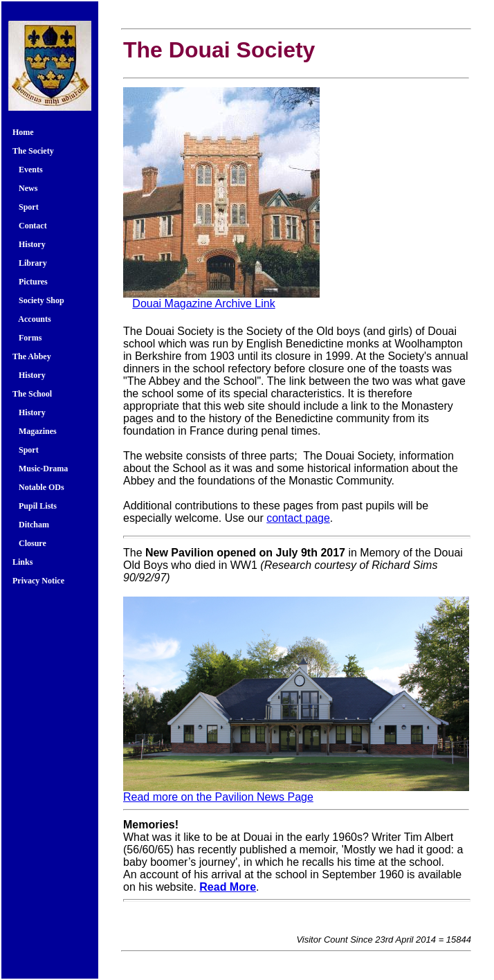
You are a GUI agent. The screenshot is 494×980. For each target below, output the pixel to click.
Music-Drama (40, 469)
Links (22, 562)
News (25, 188)
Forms (27, 338)
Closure (29, 543)
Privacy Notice (38, 581)
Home (23, 132)
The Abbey (32, 356)
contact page (298, 518)
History (29, 244)
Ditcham (31, 525)
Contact (30, 226)
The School (32, 394)
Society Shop (38, 300)
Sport (28, 207)
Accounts (32, 319)
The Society (33, 151)
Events (30, 170)
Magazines (35, 431)
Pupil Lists (35, 506)
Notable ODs (38, 487)
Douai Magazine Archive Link (203, 303)
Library (30, 263)
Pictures (30, 282)
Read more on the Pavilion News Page (218, 797)
